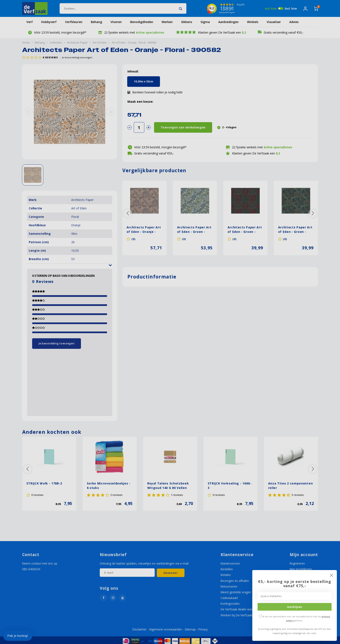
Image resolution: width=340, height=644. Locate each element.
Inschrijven (295, 607)
